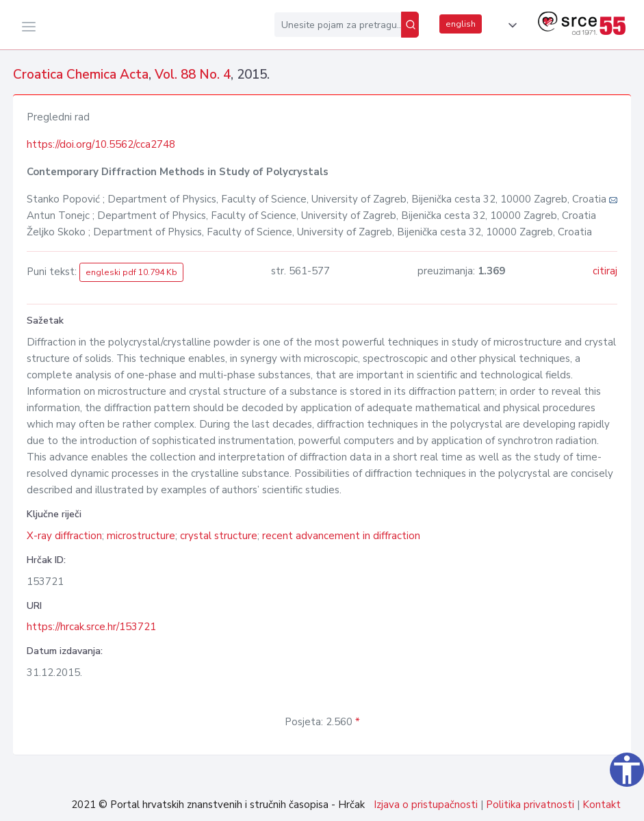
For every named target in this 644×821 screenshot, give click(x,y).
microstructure (141, 536)
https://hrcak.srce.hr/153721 (91, 627)
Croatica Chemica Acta (81, 75)
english (461, 24)
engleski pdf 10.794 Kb (131, 272)
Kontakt (602, 805)
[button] (510, 25)
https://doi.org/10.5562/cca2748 (101, 144)
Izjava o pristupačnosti (426, 805)
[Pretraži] (410, 25)
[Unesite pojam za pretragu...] (338, 25)
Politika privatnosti (530, 805)
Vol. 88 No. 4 (193, 75)
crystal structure (219, 536)
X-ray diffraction (64, 536)
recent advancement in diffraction (341, 536)
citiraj (605, 271)
